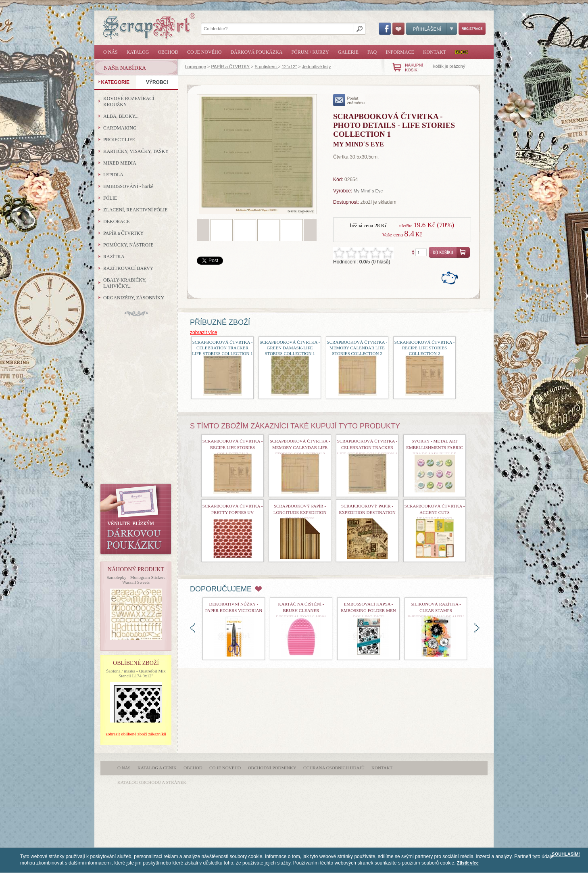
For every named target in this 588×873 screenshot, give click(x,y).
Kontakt (435, 52)
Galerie (348, 52)
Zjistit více (468, 863)
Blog (462, 52)
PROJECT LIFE (119, 140)
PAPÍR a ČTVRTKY (230, 67)
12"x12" (289, 67)
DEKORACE (116, 221)
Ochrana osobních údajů (334, 768)
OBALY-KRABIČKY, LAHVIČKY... (125, 283)
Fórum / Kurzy (310, 52)
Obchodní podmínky (272, 768)
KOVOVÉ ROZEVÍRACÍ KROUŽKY (129, 101)
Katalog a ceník (157, 768)
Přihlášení (432, 29)
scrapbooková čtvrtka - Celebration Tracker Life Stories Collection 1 (222, 348)
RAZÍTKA (114, 257)
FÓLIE (110, 198)
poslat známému (349, 100)
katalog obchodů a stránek (152, 782)
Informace (400, 52)
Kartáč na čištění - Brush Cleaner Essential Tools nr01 (301, 610)
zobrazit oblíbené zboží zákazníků (136, 734)
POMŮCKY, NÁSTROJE (128, 245)
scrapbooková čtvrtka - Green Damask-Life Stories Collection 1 (290, 348)
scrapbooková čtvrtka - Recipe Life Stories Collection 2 (425, 348)
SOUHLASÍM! (566, 854)
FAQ (372, 52)
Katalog (138, 52)
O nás (111, 52)
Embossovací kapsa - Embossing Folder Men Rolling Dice (368, 610)
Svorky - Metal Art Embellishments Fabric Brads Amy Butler (435, 447)
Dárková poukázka (256, 52)
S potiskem (266, 67)
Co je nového (204, 52)
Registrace (472, 29)
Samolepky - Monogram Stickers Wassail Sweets (136, 580)
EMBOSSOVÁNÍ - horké (128, 186)
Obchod (168, 52)
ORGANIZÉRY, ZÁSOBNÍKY (134, 298)
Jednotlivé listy (317, 67)
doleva (193, 628)
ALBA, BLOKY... (121, 116)
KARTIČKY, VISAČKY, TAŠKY (136, 151)
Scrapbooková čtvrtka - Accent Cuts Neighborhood (435, 512)
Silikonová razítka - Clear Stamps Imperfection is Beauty (436, 610)
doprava (477, 628)
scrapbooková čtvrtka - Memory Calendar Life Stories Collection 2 (357, 348)
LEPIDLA (113, 175)
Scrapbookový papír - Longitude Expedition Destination (300, 512)
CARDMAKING (120, 128)
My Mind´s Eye (368, 191)
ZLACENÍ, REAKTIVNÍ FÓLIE (136, 210)
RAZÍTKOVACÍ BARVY (128, 268)
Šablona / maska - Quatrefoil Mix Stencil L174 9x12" (136, 673)
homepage (196, 67)
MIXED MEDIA (120, 163)
